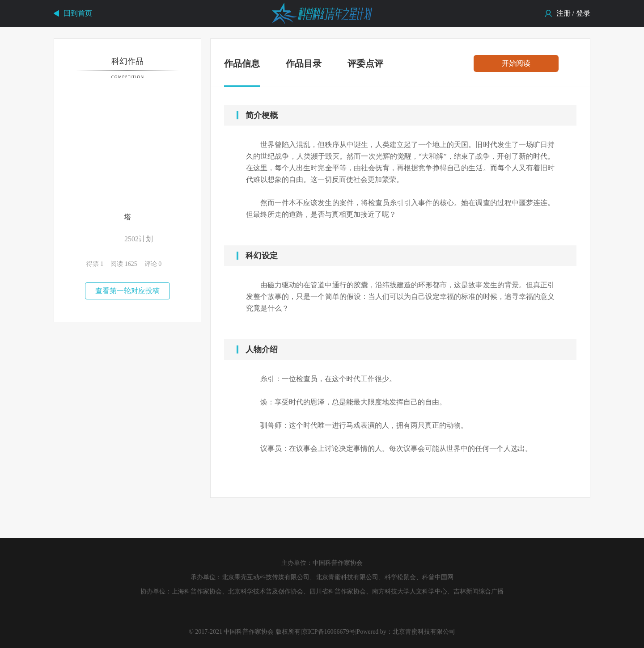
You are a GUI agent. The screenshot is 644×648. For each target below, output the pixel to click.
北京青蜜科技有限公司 (424, 632)
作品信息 (242, 65)
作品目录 (304, 63)
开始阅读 (516, 63)
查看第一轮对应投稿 (127, 291)
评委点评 (365, 63)
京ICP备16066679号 (329, 632)
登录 (583, 13)
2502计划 (139, 239)
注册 (563, 13)
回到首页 (78, 13)
